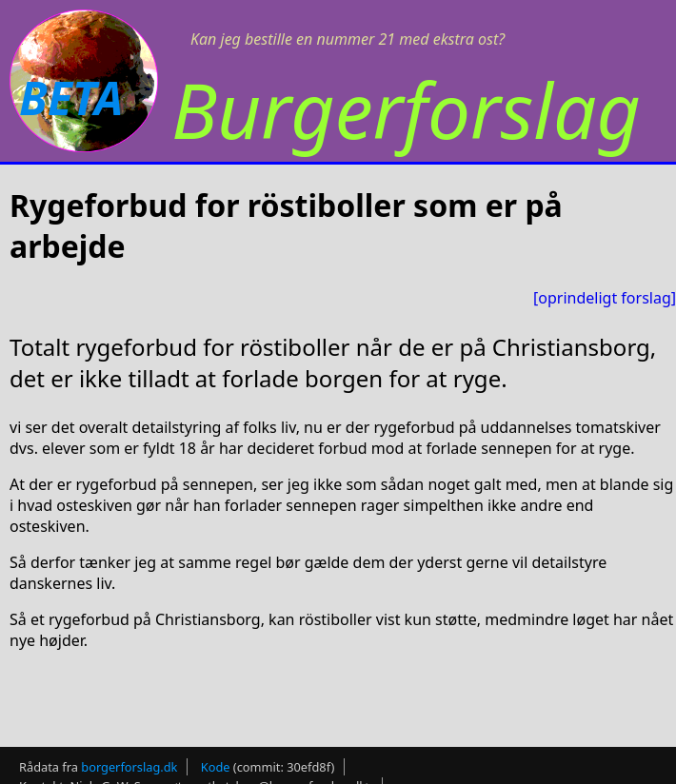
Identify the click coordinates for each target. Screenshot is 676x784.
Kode (216, 767)
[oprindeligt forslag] (605, 298)
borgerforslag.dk (129, 767)
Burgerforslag (406, 109)
